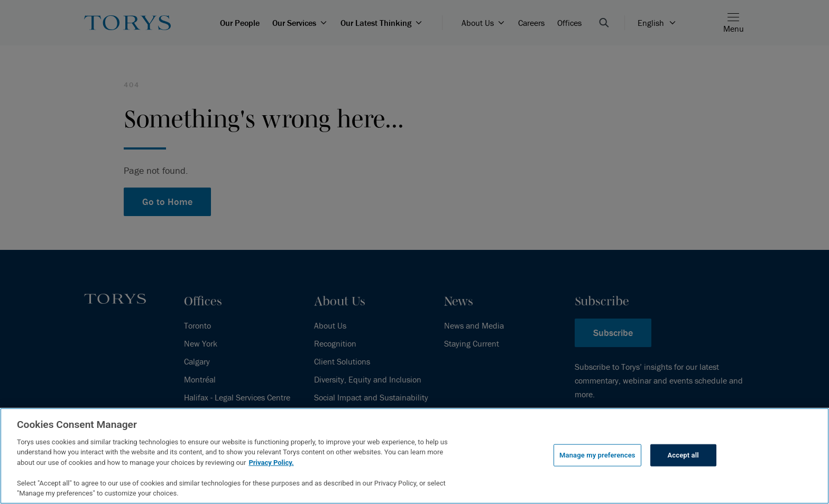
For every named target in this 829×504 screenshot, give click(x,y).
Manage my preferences (597, 455)
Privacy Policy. (271, 463)
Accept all (683, 455)
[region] (414, 456)
